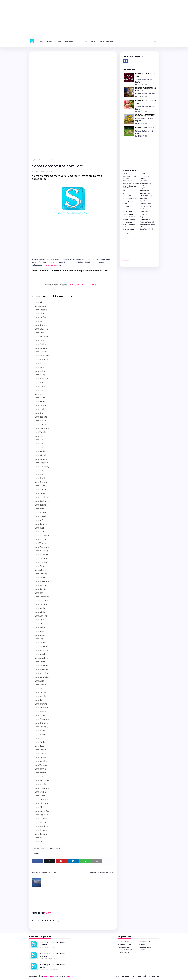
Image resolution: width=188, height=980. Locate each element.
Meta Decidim (128, 214)
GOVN (125, 190)
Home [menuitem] (41, 42)
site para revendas (129, 247)
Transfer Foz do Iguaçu (135, 260)
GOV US (125, 174)
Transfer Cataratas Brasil (147, 184)
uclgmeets (144, 211)
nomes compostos (48, 160)
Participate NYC (146, 190)
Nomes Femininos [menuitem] (54, 42)
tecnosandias (128, 211)
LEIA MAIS (145, 85)
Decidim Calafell (146, 204)
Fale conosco (144, 950)
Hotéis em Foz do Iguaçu (129, 226)
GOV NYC (143, 174)
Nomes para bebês (125, 947)
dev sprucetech (146, 206)
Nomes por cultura (146, 947)
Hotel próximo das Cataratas (129, 177)
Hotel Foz (143, 181)
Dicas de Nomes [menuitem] (89, 42)
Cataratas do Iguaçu (142, 260)
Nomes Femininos (54, 848)
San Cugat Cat (128, 201)
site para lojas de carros (123, 247)
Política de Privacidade (126, 950)
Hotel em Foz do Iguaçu (146, 177)
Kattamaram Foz (140, 260)
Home (117, 976)
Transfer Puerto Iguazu (131, 183)
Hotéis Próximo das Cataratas (130, 187)
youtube (123, 260)
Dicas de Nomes (124, 942)
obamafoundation (146, 219)
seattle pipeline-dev (130, 219)
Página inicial (36, 160)
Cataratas (126, 233)
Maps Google (127, 181)
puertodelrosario (129, 217)
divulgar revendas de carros (125, 247)
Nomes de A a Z (144, 942)
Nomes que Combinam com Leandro (53, 955)
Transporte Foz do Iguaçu (137, 260)
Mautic (143, 209)
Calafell (125, 204)
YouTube (130, 256)
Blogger (143, 188)
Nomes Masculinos (146, 944)
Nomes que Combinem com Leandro (53, 944)
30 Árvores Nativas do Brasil (146, 115)
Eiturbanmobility (146, 196)
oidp (142, 217)
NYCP (125, 193)
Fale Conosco (136, 976)
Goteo (125, 209)
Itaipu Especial (141, 260)
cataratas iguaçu (130, 260)
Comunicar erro (124, 952)
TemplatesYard (48, 976)
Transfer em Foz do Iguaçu (147, 230)
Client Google (131, 256)
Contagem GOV (145, 193)
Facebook (125, 976)
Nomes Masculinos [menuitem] (72, 42)
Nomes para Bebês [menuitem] (106, 42)
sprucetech (127, 206)
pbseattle (144, 214)
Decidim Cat (144, 201)
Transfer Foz (144, 198)
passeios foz (140, 251)
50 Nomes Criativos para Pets (146, 128)
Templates (69, 976)
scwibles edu (127, 222)
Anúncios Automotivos (148, 222)
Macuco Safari (139, 260)
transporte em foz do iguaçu (147, 226)
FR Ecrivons (127, 196)
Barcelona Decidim (129, 198)
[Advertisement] (72, 20)
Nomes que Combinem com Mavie (53, 966)
